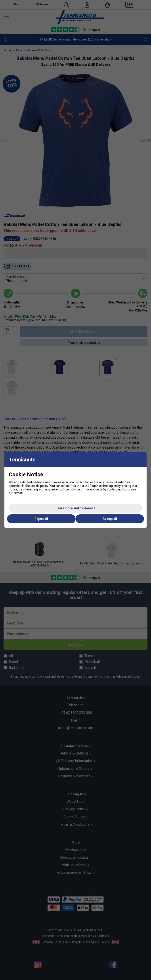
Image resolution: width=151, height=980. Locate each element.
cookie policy (39, 486)
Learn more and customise (75, 508)
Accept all (110, 519)
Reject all (41, 519)
